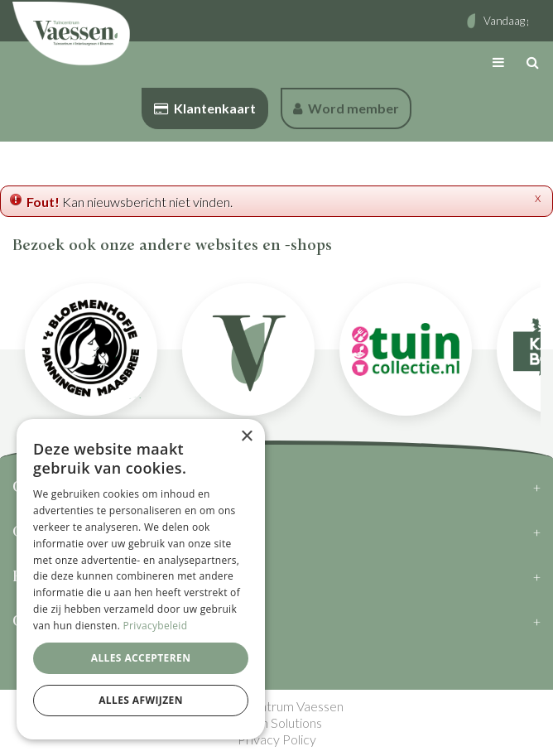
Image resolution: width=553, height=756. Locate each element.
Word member (346, 108)
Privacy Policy (277, 739)
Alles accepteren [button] (141, 658)
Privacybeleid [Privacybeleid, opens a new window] (156, 626)
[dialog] (141, 579)
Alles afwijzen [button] (141, 700)
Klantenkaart (205, 108)
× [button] (246, 437)
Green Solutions (277, 722)
